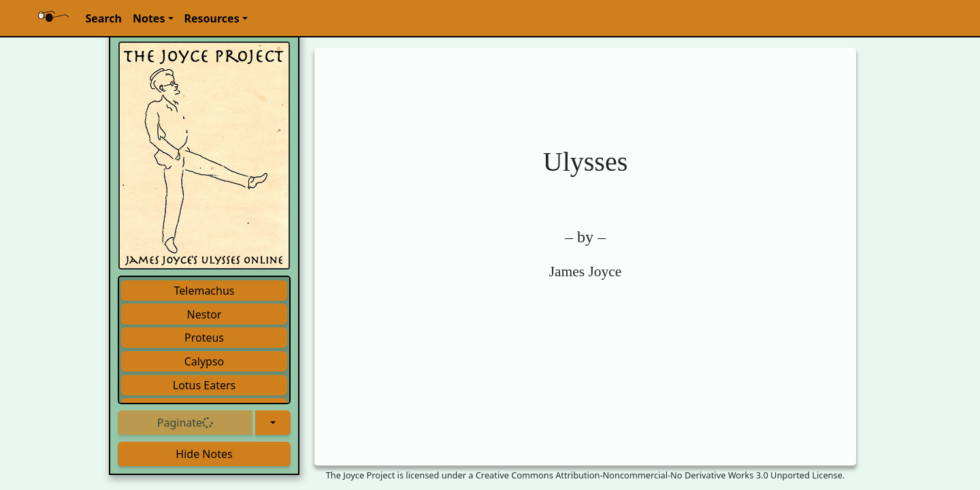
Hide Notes (204, 454)
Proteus (204, 338)
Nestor (205, 314)
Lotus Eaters (205, 385)
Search (103, 18)
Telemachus (204, 291)
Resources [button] (212, 18)
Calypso (205, 361)
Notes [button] (149, 18)
